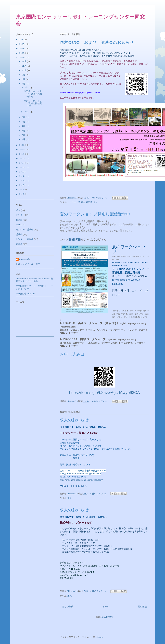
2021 (22, 145)
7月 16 (28, 112)
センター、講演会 (76, 202)
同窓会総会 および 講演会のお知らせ (97, 43)
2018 (22, 159)
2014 (22, 176)
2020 (22, 150)
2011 (22, 190)
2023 (22, 53)
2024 (22, 49)
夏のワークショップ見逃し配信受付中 (95, 214)
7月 (24, 84)
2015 (22, 172)
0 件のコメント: (99, 198)
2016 (22, 167)
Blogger (101, 637)
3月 (24, 131)
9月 (24, 75)
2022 (22, 58)
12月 (24, 61)
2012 (22, 185)
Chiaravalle (25, 259)
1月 (24, 140)
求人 (96, 202)
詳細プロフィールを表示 (28, 264)
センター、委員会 (25, 239)
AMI (18, 225)
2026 (22, 40)
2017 (22, 163)
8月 (24, 79)
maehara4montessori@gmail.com (85, 474)
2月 (24, 135)
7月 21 (28, 88)
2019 (22, 154)
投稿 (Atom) (107, 617)
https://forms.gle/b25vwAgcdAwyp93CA (105, 393)
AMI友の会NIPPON (25, 294)
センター (20, 215)
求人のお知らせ (74, 420)
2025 (22, 44)
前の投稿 (142, 607)
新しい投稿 (68, 607)
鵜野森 (89, 202)
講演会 (19, 235)
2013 (22, 181)
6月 (24, 117)
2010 (22, 194)
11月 (24, 66)
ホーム (106, 607)
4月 (24, 126)
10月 (24, 70)
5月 (24, 122)
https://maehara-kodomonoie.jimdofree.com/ (81, 480)
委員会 (19, 244)
